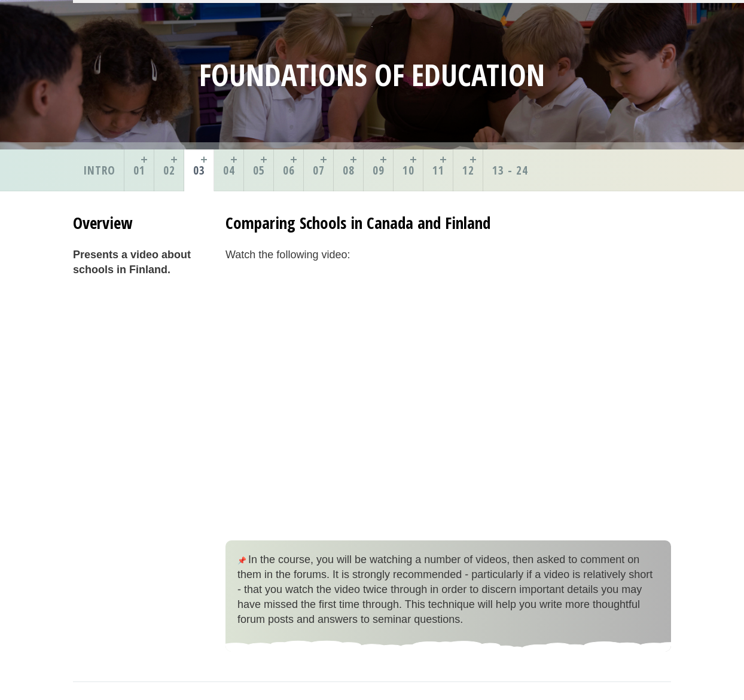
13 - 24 (510, 170)
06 (289, 170)
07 (319, 170)
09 (379, 170)
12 (468, 170)
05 (259, 170)
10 (408, 170)
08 (349, 170)
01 (139, 170)
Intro (99, 170)
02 (169, 170)
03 (199, 170)
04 (229, 170)
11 (438, 170)
